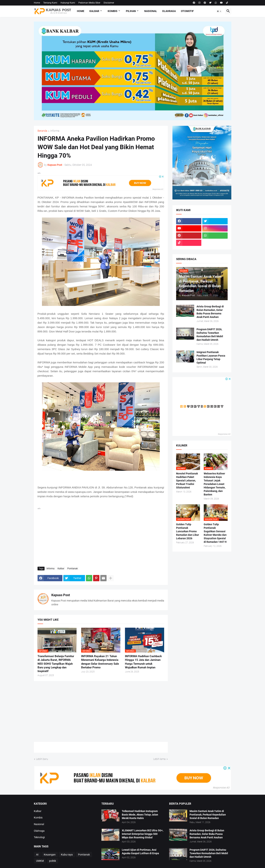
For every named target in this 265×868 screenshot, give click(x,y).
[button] (219, 11)
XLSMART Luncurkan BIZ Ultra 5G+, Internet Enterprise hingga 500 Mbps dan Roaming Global (143, 834)
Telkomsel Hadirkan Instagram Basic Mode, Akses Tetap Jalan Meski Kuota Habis (140, 815)
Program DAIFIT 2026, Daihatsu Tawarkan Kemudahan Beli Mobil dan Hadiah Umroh (210, 335)
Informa (55, 131)
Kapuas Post (61, 595)
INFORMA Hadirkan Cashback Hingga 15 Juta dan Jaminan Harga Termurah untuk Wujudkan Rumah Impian (143, 662)
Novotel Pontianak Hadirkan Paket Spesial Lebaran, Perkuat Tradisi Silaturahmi (187, 481)
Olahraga (169, 11)
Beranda (42, 131)
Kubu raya (67, 855)
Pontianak (73, 569)
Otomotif (187, 11)
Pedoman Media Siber (89, 3)
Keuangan (50, 855)
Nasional (151, 11)
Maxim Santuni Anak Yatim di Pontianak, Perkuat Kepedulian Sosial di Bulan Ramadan (208, 815)
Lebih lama (159, 759)
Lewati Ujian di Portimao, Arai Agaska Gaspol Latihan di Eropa (140, 852)
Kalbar (94, 11)
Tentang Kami (50, 3)
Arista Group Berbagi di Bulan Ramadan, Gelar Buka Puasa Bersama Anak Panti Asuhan (210, 312)
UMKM (40, 861)
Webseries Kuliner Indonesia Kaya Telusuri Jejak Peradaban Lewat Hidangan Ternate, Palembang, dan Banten (215, 484)
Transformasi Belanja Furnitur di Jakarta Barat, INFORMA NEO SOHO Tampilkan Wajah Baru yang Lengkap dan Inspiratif (56, 664)
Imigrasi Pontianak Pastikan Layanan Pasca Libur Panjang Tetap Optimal (211, 357)
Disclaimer (109, 3)
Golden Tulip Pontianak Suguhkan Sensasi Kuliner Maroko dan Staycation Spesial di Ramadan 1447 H (215, 533)
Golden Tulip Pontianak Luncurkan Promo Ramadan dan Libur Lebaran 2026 (188, 531)
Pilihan (131, 11)
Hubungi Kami (68, 3)
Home (37, 3)
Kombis (113, 11)
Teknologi (39, 837)
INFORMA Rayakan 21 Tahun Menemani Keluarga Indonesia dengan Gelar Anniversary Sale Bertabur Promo (100, 662)
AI (37, 855)
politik (53, 861)
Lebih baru (42, 759)
